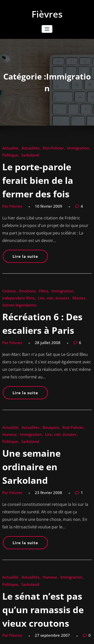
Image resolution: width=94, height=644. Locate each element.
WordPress (42, 632)
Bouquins (38, 338)
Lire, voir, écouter (33, 343)
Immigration (59, 147)
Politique (76, 147)
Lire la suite (20, 216)
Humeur (72, 338)
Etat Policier (40, 147)
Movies (27, 248)
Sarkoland (9, 152)
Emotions (21, 242)
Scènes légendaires (47, 248)
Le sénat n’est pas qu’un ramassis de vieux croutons (43, 458)
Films (34, 242)
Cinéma (7, 242)
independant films (71, 242)
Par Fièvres (10, 181)
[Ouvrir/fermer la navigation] (47, 29)
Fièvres (47, 14)
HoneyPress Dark (74, 632)
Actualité (8, 147)
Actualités (23, 147)
